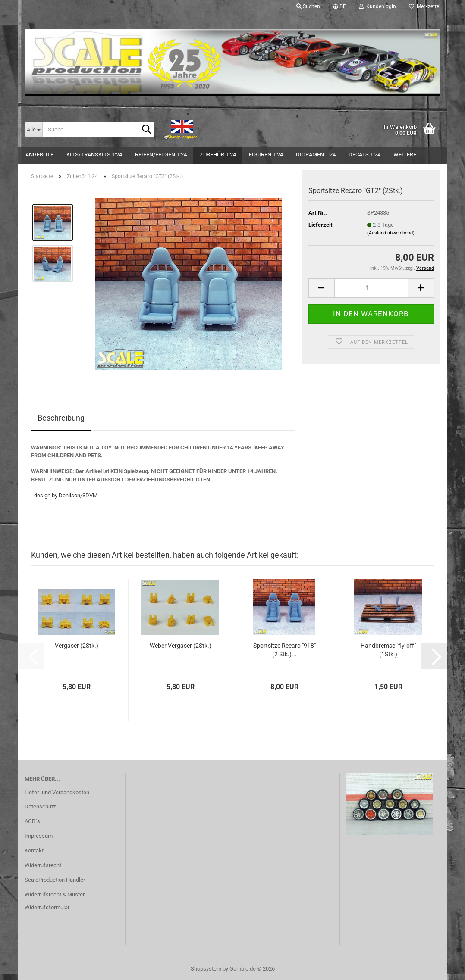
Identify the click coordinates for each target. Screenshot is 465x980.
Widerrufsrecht (43, 865)
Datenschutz (40, 807)
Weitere (405, 154)
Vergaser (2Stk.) (77, 646)
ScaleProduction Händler (55, 880)
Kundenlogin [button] (377, 6)
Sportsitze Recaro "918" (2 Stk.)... (284, 650)
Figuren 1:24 (266, 154)
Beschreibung (61, 418)
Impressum (39, 836)
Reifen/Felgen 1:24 (161, 154)
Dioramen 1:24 (316, 154)
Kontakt (34, 850)
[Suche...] (33, 129)
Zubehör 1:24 (218, 154)
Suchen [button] (308, 6)
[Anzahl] (371, 288)
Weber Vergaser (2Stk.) (181, 646)
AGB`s (32, 821)
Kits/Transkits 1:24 (94, 154)
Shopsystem (206, 969)
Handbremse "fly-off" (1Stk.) (388, 650)
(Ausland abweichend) (391, 233)
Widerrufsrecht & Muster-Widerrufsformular (55, 901)
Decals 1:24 (364, 154)
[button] (339, 6)
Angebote (39, 154)
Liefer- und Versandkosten (57, 792)
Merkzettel (425, 6)
